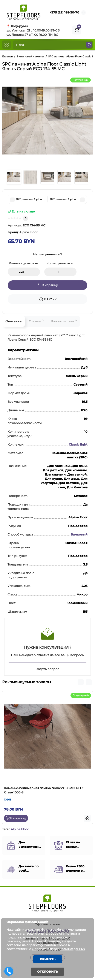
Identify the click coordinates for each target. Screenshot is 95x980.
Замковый (79, 534)
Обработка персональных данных (58, 949)
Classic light (78, 444)
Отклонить (47, 972)
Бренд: (23, 232)
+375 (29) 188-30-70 (64, 12)
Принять (48, 959)
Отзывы (36, 321)
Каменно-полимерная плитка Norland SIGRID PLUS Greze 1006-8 (44, 790)
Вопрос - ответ (64, 321)
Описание (13, 321)
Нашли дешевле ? (48, 254)
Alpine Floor (20, 829)
